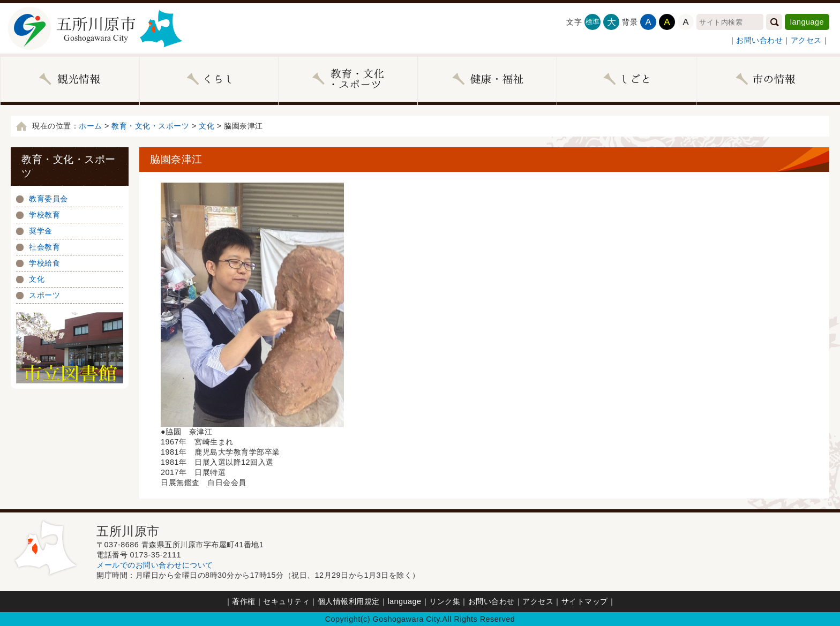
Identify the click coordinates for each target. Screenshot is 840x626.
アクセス (806, 40)
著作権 (244, 601)
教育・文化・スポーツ (150, 126)
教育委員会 (48, 199)
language (807, 22)
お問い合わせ (759, 40)
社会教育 (44, 247)
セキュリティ (286, 601)
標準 (593, 22)
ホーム (91, 126)
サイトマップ (585, 601)
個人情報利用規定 (349, 601)
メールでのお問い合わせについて (155, 565)
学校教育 (44, 215)
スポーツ (44, 295)
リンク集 (445, 601)
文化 (207, 126)
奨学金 (41, 231)
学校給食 (44, 263)
